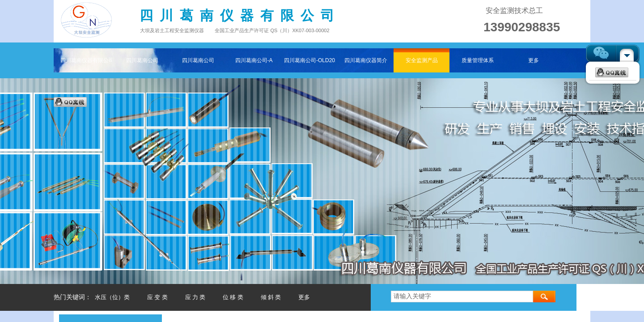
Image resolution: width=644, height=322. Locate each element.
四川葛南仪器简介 (366, 60)
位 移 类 (233, 297)
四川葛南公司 (142, 60)
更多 (534, 60)
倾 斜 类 (271, 297)
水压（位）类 (112, 297)
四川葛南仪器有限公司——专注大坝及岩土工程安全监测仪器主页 (86, 60)
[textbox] (462, 297)
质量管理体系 (478, 60)
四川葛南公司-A (254, 60)
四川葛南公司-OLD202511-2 (310, 60)
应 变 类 (157, 297)
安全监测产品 (422, 60)
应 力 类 (195, 297)
